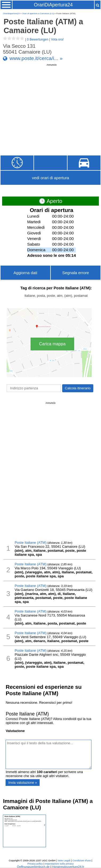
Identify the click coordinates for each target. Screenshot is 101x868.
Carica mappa (52, 344)
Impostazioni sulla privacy (59, 864)
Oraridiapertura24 (11, 13)
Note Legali (64, 860)
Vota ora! (57, 39)
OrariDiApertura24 (53, 5)
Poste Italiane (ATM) (31, 543)
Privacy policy (35, 864)
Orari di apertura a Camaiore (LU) (38, 13)
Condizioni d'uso (82, 860)
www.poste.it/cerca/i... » (36, 58)
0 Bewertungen (38, 39)
